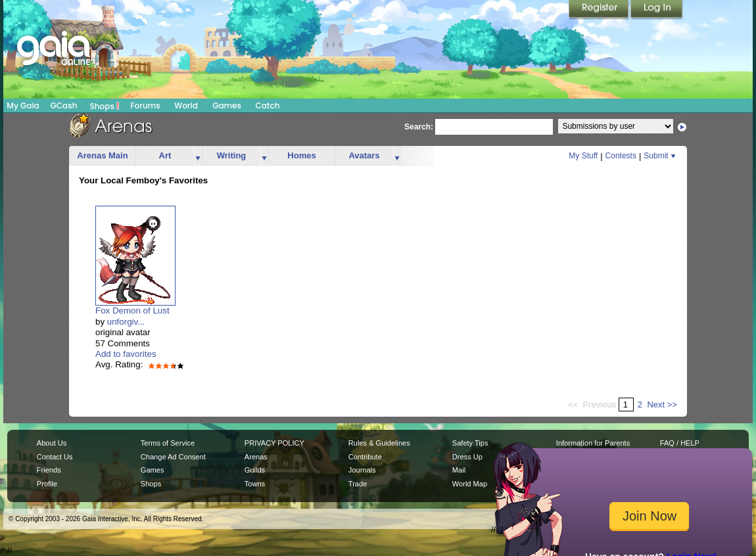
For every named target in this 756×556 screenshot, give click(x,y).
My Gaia (23, 105)
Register (600, 10)
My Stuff (583, 156)
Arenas (256, 457)
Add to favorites (126, 354)
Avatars (364, 155)
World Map (470, 484)
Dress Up (467, 457)
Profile (47, 484)
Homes (301, 155)
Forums (145, 105)
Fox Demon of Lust (132, 311)
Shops (105, 106)
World (186, 105)
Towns (255, 484)
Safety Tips (470, 443)
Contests (621, 156)
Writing (232, 155)
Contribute (365, 457)
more (198, 156)
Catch (268, 105)
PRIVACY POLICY (274, 443)
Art (165, 155)
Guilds (255, 470)
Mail (459, 470)
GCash (64, 105)
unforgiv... (126, 322)
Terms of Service (168, 443)
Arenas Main (102, 155)
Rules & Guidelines (379, 443)
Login (657, 10)
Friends (49, 470)
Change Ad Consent (173, 457)
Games (227, 105)
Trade (358, 484)
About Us (52, 443)
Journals (362, 470)
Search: (419, 127)
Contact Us (55, 457)
